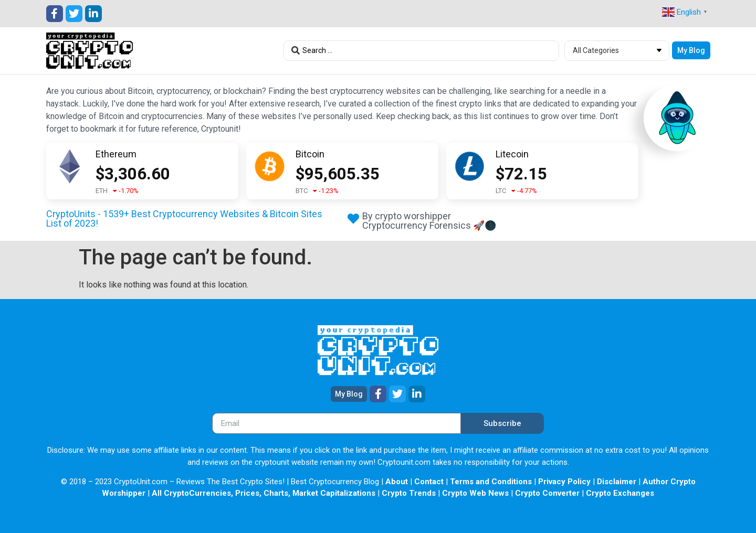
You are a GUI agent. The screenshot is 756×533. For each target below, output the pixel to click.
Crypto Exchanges (620, 493)
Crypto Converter (547, 493)
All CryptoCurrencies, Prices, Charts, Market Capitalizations (264, 493)
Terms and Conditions (491, 482)
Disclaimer (617, 482)
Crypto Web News (475, 493)
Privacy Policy (564, 482)
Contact (429, 482)
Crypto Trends (409, 493)
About (397, 482)
